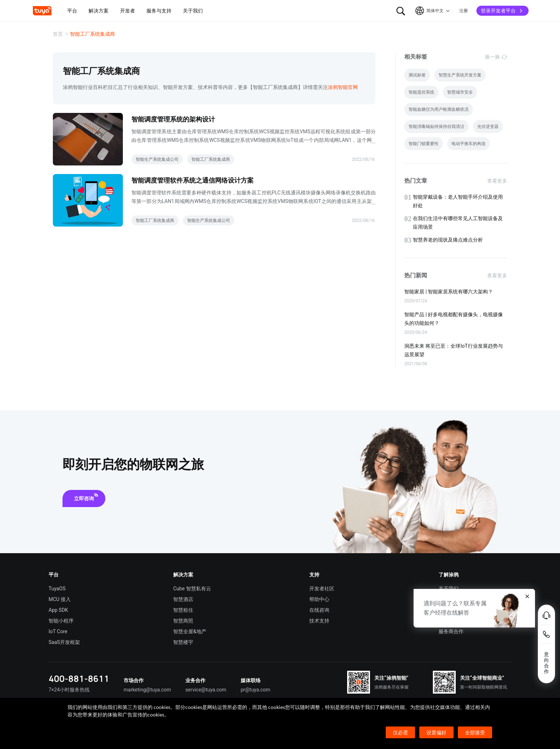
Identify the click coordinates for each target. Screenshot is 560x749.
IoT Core (58, 631)
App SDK (58, 610)
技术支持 (319, 621)
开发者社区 (322, 589)
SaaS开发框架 (64, 642)
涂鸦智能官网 (343, 87)
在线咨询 (319, 610)
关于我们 (449, 589)
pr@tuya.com (256, 690)
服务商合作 (451, 631)
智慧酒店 (183, 599)
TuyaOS (57, 589)
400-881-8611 (79, 678)
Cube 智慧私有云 (192, 589)
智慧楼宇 (183, 642)
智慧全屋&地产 (190, 631)
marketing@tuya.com (147, 690)
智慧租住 (183, 610)
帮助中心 (319, 599)
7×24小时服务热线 (69, 690)
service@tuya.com (206, 690)
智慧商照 (183, 621)
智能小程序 (61, 621)
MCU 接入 (60, 599)
